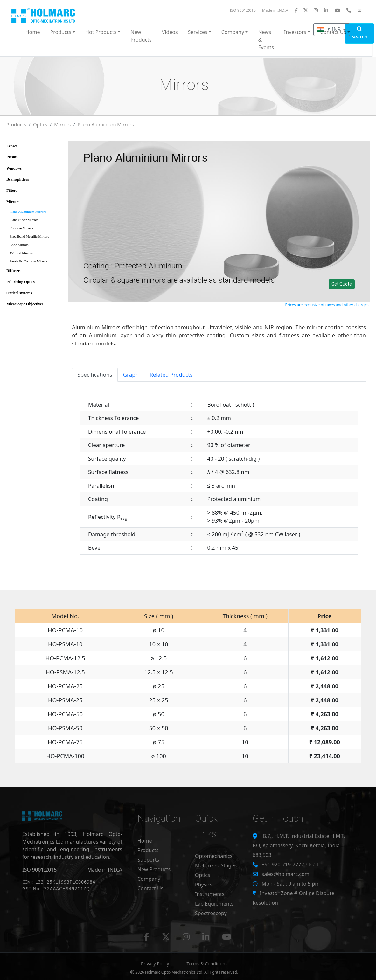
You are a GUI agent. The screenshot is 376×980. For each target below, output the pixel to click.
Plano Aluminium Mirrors (106, 124)
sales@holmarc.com (285, 874)
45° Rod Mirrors (21, 253)
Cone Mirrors (19, 245)
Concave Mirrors (21, 228)
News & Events (266, 40)
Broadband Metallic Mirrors (29, 236)
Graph (131, 375)
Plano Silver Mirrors (24, 220)
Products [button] (61, 32)
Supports (148, 860)
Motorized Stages (216, 865)
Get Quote (342, 284)
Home (33, 32)
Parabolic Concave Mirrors (28, 261)
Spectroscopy (211, 913)
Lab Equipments (214, 904)
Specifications (95, 375)
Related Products (171, 375)
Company (149, 879)
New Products (141, 36)
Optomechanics (214, 856)
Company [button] (233, 32)
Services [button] (198, 32)
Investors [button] (295, 32)
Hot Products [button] (101, 32)
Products (16, 124)
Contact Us (150, 888)
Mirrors (62, 124)
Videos (170, 32)
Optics (40, 124)
